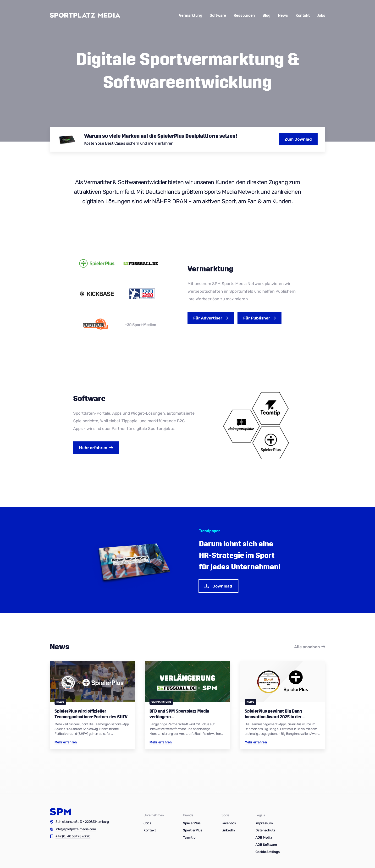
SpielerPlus (192, 823)
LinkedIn (228, 830)
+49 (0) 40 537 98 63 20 (73, 836)
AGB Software (266, 845)
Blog (266, 15)
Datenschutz (265, 830)
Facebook (229, 823)
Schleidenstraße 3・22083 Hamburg (82, 822)
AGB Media (264, 838)
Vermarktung (190, 15)
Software (218, 15)
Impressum (264, 823)
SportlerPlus (193, 830)
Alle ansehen (307, 647)
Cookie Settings (267, 852)
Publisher (257, 318)
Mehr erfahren (93, 448)
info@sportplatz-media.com (76, 829)
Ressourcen (244, 15)
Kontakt (303, 15)
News (283, 15)
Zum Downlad (298, 139)
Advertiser (208, 318)
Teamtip (189, 838)
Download (218, 586)
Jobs (321, 15)
